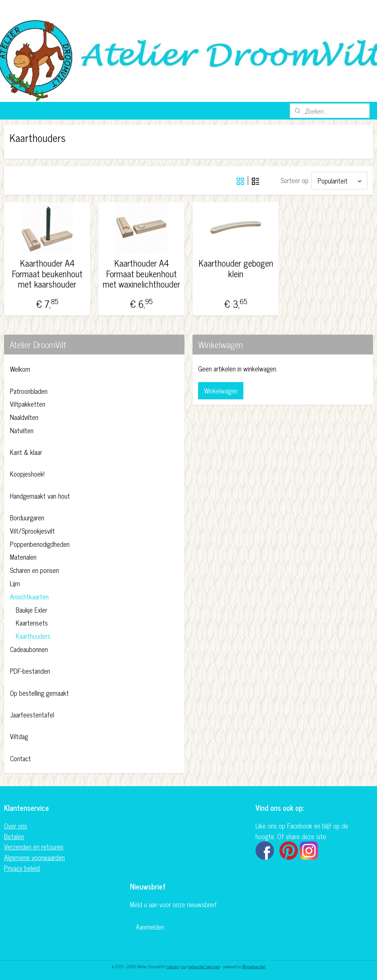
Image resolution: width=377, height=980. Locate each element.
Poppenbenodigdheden (40, 544)
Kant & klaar (26, 452)
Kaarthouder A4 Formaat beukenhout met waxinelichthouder (141, 274)
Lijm (15, 583)
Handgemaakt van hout (40, 496)
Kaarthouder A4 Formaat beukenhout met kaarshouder (47, 274)
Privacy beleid (22, 868)
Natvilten (22, 430)
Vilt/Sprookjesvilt (32, 531)
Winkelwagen (221, 391)
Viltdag (19, 736)
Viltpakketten (28, 404)
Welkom (20, 369)
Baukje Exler (31, 610)
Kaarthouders (33, 636)
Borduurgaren (27, 517)
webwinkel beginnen (204, 966)
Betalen (14, 836)
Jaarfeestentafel (32, 714)
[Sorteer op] (339, 181)
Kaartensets (32, 623)
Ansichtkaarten (29, 596)
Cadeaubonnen (29, 649)
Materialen (23, 557)
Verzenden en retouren (34, 847)
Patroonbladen (29, 391)
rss (184, 966)
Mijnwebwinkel (254, 966)
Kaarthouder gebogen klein (236, 268)
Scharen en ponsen (34, 570)
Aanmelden (150, 927)
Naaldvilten (24, 417)
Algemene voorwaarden (34, 857)
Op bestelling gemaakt (39, 693)
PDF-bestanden (30, 671)
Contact (20, 758)
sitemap (173, 966)
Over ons (16, 826)
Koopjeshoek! (27, 474)
